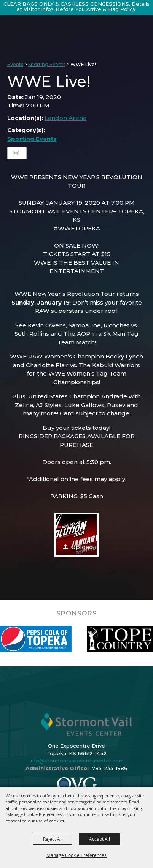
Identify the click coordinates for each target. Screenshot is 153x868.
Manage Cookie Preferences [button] (76, 855)
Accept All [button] (100, 839)
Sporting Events (47, 64)
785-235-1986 (110, 768)
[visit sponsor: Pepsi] (59, 639)
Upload (82, 547)
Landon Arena (65, 118)
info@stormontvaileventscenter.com (77, 761)
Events (15, 64)
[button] (76, 535)
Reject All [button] (53, 839)
